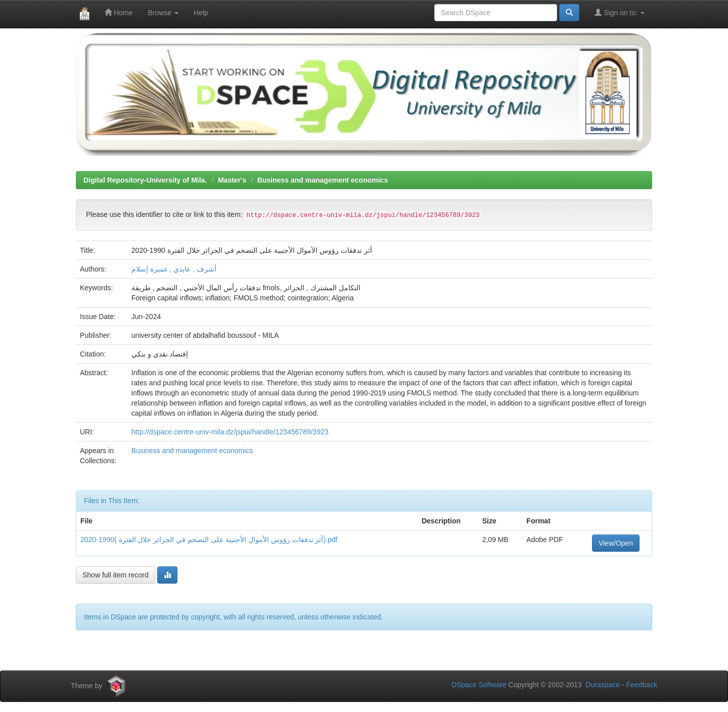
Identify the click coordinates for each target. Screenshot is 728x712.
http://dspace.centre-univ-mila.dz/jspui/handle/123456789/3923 (230, 432)
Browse (163, 13)
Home (119, 12)
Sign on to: (620, 12)
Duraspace (603, 685)
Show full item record (116, 575)
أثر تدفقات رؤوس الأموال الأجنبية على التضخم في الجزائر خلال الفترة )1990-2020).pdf (209, 540)
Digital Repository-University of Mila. (145, 180)
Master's (232, 180)
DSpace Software (479, 685)
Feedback (642, 685)
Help (201, 13)
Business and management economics (323, 180)
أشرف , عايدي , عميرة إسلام (174, 269)
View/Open (616, 543)
